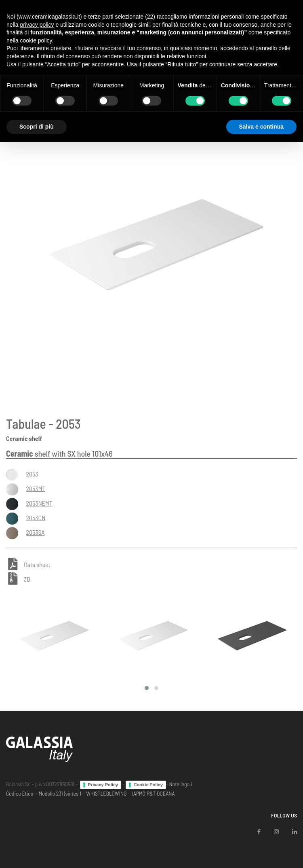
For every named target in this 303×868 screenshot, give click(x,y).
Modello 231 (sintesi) (60, 793)
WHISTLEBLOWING (106, 793)
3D (27, 579)
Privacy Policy (103, 785)
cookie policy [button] (36, 40)
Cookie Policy (148, 785)
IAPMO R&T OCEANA (154, 793)
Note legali (180, 784)
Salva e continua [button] (261, 127)
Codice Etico (20, 793)
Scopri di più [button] (37, 127)
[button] (147, 688)
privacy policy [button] (37, 25)
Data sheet (37, 565)
